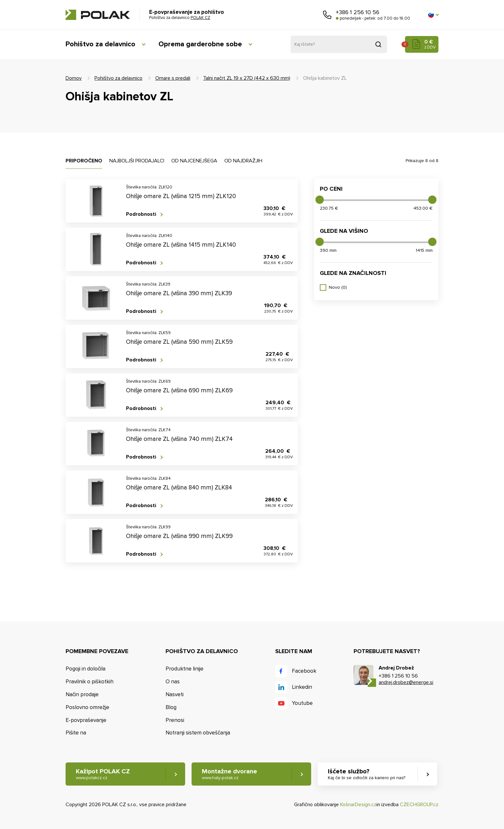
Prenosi (175, 720)
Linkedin (302, 687)
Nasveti (175, 694)
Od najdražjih (243, 161)
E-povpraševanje (86, 720)
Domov (74, 78)
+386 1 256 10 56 (358, 12)
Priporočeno (84, 161)
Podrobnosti (141, 214)
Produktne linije (184, 669)
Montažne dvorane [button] (230, 774)
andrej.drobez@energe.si (406, 682)
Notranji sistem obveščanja (198, 733)
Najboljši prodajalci (137, 161)
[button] (433, 15)
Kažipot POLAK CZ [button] (103, 774)
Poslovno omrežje (87, 707)
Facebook (304, 671)
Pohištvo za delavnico (100, 44)
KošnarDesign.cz (358, 805)
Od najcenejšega (194, 161)
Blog (171, 707)
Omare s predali (173, 78)
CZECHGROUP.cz (419, 805)
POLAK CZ (98, 15)
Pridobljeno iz (378, 44)
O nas (173, 682)
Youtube (302, 703)
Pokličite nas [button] (327, 15)
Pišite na (76, 733)
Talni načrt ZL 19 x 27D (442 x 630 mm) (247, 78)
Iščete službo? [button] (367, 774)
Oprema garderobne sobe (200, 44)
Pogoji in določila (85, 669)
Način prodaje (82, 694)
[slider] (319, 200)
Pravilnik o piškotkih (90, 682)
